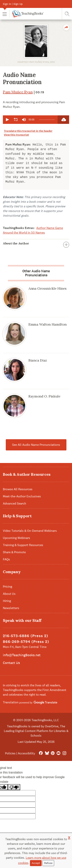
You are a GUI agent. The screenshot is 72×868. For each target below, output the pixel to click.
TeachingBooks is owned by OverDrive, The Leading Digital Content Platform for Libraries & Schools (36, 731)
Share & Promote (14, 552)
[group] (24, 120)
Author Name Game (50, 228)
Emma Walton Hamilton (48, 324)
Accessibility (26, 753)
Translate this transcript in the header (28, 131)
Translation (30, 702)
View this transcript (16, 135)
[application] (30, 120)
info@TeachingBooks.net (22, 655)
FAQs (6, 559)
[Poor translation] (14, 787)
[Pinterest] (53, 753)
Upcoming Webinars (17, 538)
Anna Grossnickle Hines (48, 288)
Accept (36, 863)
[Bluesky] (47, 753)
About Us (9, 594)
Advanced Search (14, 503)
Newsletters (11, 608)
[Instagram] (64, 753)
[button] (5, 14)
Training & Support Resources (23, 545)
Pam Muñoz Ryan (18, 92)
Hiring (7, 601)
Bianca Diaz (38, 360)
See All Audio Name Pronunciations (36, 445)
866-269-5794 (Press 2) (26, 642)
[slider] (47, 120)
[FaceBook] (41, 753)
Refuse (48, 863)
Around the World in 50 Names (24, 233)
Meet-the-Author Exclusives (22, 496)
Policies (10, 753)
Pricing (7, 587)
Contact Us (11, 663)
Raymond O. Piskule (44, 396)
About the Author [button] (36, 243)
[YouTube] (58, 753)
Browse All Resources (18, 489)
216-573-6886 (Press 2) (26, 636)
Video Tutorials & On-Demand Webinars (30, 531)
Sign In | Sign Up (13, 4)
